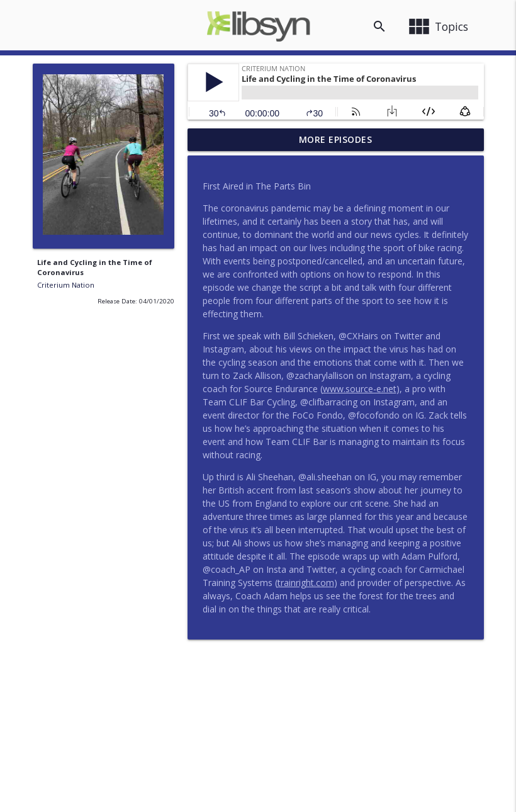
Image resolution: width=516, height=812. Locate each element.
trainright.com (306, 583)
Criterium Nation (66, 285)
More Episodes (336, 139)
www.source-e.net (360, 389)
